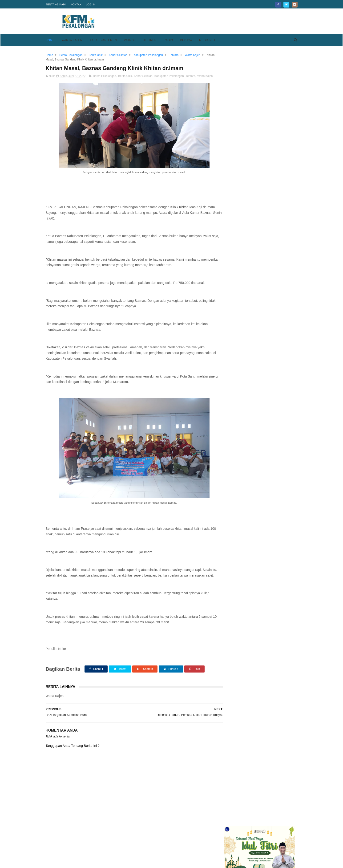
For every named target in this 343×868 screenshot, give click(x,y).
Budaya (186, 40)
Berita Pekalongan (105, 76)
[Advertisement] (212, 21)
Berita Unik (125, 76)
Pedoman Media (144, 849)
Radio (168, 40)
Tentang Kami (56, 4)
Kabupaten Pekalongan (169, 76)
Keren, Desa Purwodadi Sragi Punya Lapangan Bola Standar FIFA (269, 316)
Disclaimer (225, 849)
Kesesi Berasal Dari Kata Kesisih (271, 187)
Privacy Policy (228, 843)
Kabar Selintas (143, 76)
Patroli (130, 40)
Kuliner (150, 40)
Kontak (76, 4)
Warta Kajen (72, 40)
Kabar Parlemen (103, 40)
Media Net (207, 40)
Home (50, 40)
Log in (91, 4)
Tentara (190, 76)
